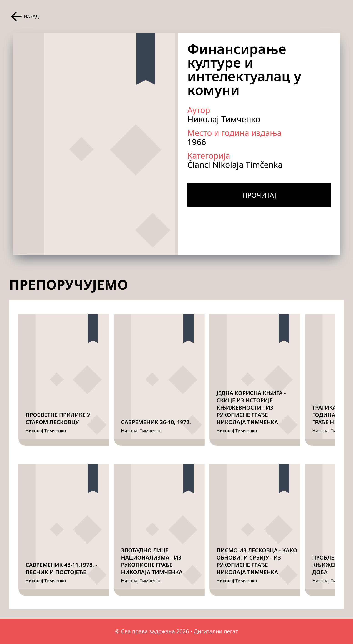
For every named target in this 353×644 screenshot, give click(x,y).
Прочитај (259, 195)
